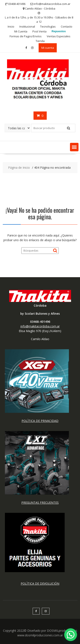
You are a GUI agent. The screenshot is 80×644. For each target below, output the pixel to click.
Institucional (27, 26)
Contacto (67, 26)
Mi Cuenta (21, 31)
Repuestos (59, 31)
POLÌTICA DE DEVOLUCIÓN (40, 583)
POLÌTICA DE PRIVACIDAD (40, 421)
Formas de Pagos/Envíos (26, 36)
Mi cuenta (48, 48)
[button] (74, 147)
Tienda (40, 41)
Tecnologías (48, 26)
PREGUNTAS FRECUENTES (40, 503)
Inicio (11, 26)
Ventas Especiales (59, 36)
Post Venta (39, 31)
